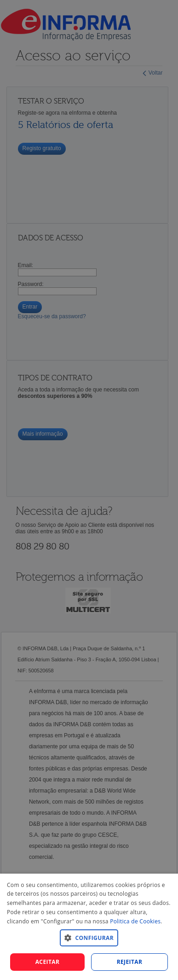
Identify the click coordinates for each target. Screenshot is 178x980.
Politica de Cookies (135, 921)
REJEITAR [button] (130, 962)
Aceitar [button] (48, 962)
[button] (89, 937)
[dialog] (89, 927)
